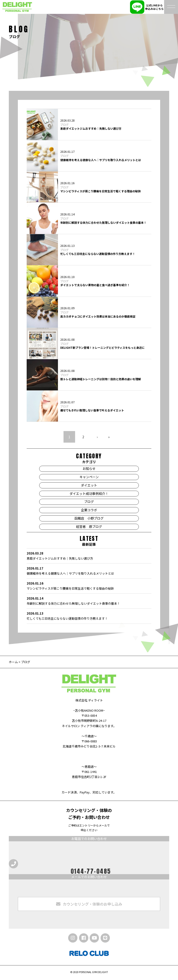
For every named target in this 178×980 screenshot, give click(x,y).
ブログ (64, 125)
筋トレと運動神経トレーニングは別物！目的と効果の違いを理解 (101, 379)
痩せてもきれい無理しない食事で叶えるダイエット (92, 410)
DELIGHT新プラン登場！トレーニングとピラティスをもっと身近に (102, 348)
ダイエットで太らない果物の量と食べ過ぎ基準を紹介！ (95, 285)
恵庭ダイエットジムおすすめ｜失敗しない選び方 (91, 128)
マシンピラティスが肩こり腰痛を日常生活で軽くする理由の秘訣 (100, 191)
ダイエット (89, 485)
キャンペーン (89, 477)
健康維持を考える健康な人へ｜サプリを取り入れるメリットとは (101, 160)
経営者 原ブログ (89, 527)
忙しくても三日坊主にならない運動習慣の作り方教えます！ (98, 254)
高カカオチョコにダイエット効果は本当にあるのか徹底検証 (98, 316)
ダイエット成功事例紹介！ (89, 493)
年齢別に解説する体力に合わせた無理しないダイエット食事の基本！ (103, 222)
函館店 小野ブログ (89, 518)
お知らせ (89, 469)
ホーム (13, 662)
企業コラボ (89, 510)
